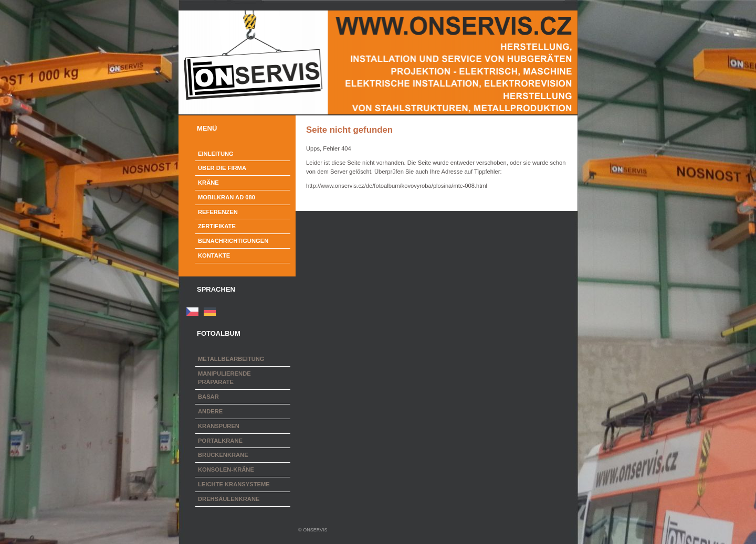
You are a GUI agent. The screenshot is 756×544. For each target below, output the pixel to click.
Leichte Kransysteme (234, 484)
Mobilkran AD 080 (227, 197)
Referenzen (218, 212)
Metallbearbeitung (231, 359)
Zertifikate (217, 226)
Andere (210, 411)
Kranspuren (219, 426)
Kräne (208, 183)
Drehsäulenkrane (229, 499)
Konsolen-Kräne (226, 470)
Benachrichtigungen (233, 241)
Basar (208, 397)
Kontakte (214, 255)
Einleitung (216, 154)
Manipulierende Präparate (224, 378)
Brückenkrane (223, 455)
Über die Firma (222, 168)
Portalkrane (220, 441)
